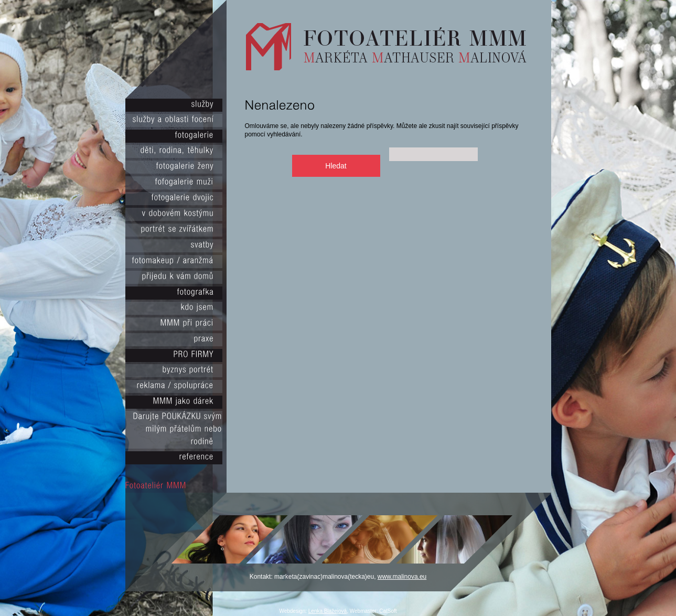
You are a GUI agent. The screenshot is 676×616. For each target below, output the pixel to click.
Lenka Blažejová (328, 611)
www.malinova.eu (402, 577)
